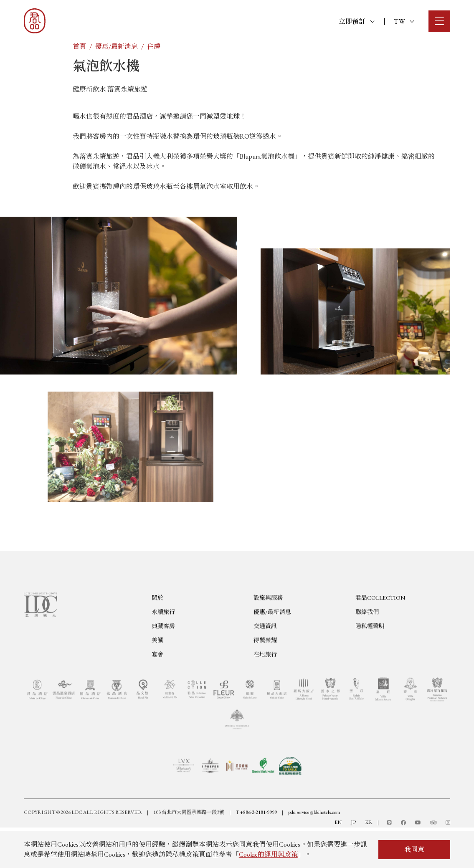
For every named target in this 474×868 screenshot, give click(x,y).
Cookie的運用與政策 (268, 854)
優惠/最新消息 (117, 47)
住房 (154, 47)
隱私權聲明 (370, 659)
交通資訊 (265, 659)
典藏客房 (163, 659)
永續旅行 (163, 645)
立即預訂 (356, 22)
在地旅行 (265, 687)
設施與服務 (268, 630)
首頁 (79, 47)
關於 (157, 630)
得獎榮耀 (265, 673)
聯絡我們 (367, 645)
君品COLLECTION (380, 630)
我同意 (414, 849)
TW (404, 22)
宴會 (157, 687)
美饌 (157, 673)
